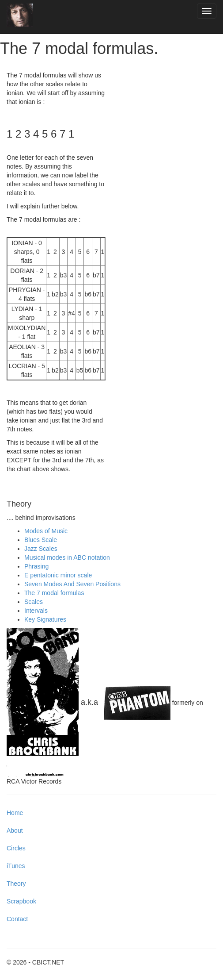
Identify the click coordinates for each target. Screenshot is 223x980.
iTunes (16, 866)
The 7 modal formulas (54, 593)
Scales (34, 602)
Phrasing (36, 566)
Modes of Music (46, 531)
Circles (16, 848)
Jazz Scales (41, 549)
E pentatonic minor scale (58, 575)
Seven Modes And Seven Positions (72, 584)
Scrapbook (21, 901)
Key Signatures (45, 619)
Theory (16, 884)
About (15, 830)
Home (15, 813)
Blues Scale (41, 540)
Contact (17, 919)
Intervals (36, 611)
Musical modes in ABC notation (67, 557)
